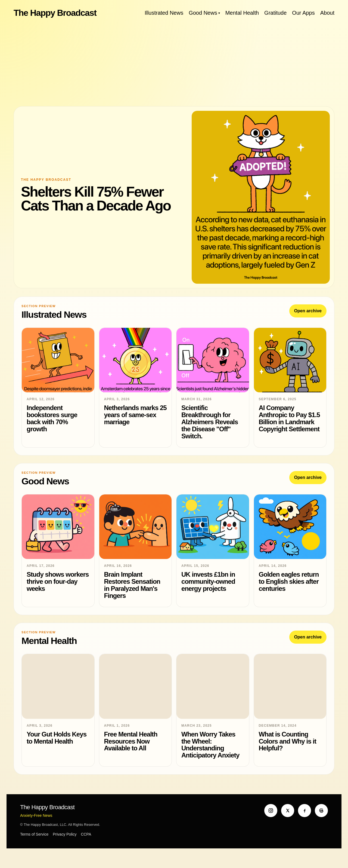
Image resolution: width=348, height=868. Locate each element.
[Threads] (321, 811)
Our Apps (303, 13)
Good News (203, 13)
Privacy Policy (65, 834)
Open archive (308, 311)
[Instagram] (271, 811)
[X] (288, 811)
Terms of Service (34, 834)
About (327, 13)
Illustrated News (164, 13)
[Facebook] (304, 811)
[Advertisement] (174, 63)
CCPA (86, 834)
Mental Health (242, 13)
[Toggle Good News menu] (219, 13)
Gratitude (275, 13)
